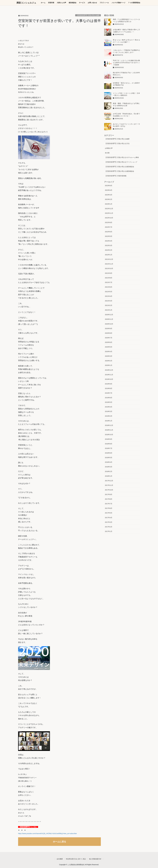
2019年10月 (109, 379)
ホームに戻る (59, 842)
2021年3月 (109, 301)
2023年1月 (109, 204)
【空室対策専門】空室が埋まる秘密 (88, 15)
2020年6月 (109, 342)
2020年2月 (109, 361)
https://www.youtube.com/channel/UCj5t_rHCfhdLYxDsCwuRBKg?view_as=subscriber (47, 833)
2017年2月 (109, 527)
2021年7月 (109, 282)
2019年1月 (109, 421)
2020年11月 (109, 319)
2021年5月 (109, 292)
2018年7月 (109, 448)
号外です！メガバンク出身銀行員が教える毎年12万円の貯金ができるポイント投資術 (126, 63)
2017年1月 (109, 531)
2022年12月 (109, 209)
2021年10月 (109, 268)
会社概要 (60, 859)
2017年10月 (109, 490)
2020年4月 (109, 352)
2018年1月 (109, 476)
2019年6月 (109, 398)
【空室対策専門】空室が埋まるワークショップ (121, 162)
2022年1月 (109, 255)
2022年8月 (109, 222)
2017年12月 (109, 481)
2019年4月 (109, 407)
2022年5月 (109, 236)
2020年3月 (109, 356)
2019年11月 (109, 375)
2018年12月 (109, 425)
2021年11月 (109, 264)
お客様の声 (109, 148)
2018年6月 (109, 453)
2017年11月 (109, 485)
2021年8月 (109, 278)
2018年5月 (109, 458)
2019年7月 (109, 393)
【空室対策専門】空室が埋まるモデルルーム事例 (122, 157)
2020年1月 (109, 365)
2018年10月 (109, 435)
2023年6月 (109, 186)
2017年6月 (109, 508)
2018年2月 (109, 471)
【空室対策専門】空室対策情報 (116, 176)
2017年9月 (109, 494)
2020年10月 (109, 324)
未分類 (107, 153)
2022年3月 (109, 245)
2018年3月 (109, 467)
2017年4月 (109, 518)
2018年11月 (109, 430)
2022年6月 (109, 232)
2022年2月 (109, 250)
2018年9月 (109, 439)
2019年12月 (109, 370)
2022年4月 (109, 241)
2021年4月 (109, 296)
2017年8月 (109, 499)
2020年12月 (109, 315)
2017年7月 (109, 504)
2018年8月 (109, 444)
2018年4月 (109, 462)
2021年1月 (109, 310)
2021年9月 (109, 273)
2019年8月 (109, 388)
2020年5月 (109, 347)
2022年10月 (109, 218)
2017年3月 (109, 522)
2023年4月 (109, 190)
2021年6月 (109, 287)
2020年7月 (109, 338)
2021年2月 (109, 305)
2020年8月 (109, 333)
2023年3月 (109, 195)
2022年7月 (109, 227)
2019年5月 (109, 402)
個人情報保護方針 (95, 859)
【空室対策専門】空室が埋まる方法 (117, 143)
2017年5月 (109, 513)
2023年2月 (109, 199)
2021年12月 (109, 259)
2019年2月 (109, 416)
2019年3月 (109, 411)
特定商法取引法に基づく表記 (76, 859)
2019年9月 (109, 384)
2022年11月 (109, 213)
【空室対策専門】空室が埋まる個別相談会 (119, 167)
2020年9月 (109, 329)
